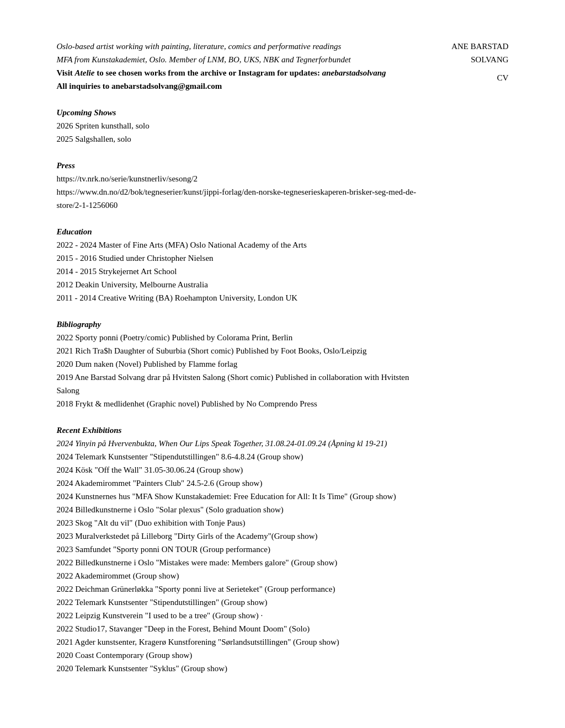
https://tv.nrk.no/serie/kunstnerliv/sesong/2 (127, 179)
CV (503, 78)
